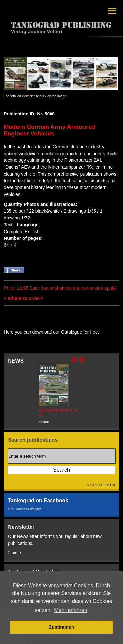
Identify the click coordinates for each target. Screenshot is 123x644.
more (16, 553)
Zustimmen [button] (61, 627)
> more (44, 422)
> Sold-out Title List (101, 485)
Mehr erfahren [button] (71, 610)
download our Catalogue (57, 332)
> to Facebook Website (25, 509)
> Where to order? (23, 298)
